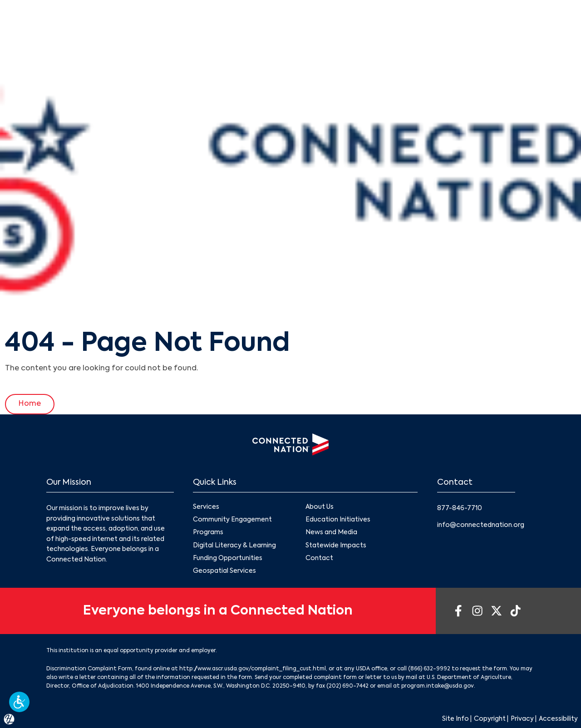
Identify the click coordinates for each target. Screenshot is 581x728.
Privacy (522, 719)
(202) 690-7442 (347, 687)
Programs (208, 533)
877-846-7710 (460, 508)
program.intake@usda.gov (437, 687)
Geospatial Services (224, 571)
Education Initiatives (338, 520)
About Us (320, 507)
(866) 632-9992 (429, 669)
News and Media (331, 533)
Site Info (455, 719)
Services (206, 507)
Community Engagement (232, 520)
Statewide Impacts (336, 546)
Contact (319, 558)
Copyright (490, 719)
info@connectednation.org (481, 525)
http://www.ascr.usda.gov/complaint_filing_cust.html (253, 669)
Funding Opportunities (228, 558)
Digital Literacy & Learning (234, 546)
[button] (19, 702)
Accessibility (558, 719)
